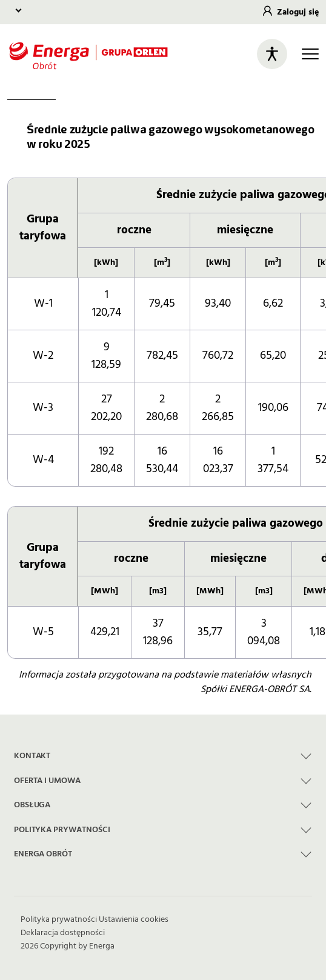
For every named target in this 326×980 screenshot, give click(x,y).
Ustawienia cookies (134, 919)
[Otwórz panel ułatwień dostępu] (272, 54)
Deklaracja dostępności (63, 933)
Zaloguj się (298, 12)
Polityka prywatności (59, 919)
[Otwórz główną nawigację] (310, 54)
